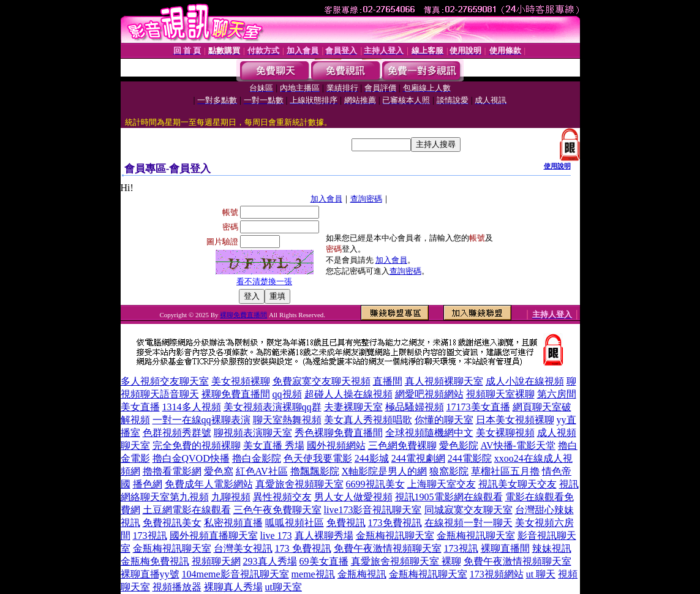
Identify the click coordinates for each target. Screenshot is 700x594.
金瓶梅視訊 (362, 574)
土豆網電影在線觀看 (187, 510)
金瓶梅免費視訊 (155, 561)
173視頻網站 (497, 574)
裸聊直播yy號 (150, 574)
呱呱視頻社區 (295, 523)
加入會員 (326, 199)
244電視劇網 (418, 458)
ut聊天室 (284, 587)
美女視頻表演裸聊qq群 (273, 407)
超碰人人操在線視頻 (348, 394)
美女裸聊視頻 (505, 433)
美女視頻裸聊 (241, 381)
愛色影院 (459, 446)
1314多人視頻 (192, 407)
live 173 (276, 536)
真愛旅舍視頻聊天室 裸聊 (406, 561)
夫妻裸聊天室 (353, 407)
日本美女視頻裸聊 (515, 420)
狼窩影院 (449, 471)
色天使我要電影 (318, 458)
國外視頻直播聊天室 (214, 536)
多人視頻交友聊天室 (165, 381)
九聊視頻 (231, 497)
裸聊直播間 (505, 548)
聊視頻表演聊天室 (253, 433)
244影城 (372, 458)
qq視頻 (287, 394)
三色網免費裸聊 (402, 446)
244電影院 (470, 458)
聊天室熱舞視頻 (287, 420)
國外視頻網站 (336, 446)
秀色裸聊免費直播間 (339, 433)
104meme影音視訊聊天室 (235, 574)
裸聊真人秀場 (233, 587)
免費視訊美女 (172, 523)
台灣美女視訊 (243, 548)
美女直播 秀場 (274, 446)
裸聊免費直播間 (243, 315)
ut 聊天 (541, 574)
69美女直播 (324, 561)
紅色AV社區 (262, 471)
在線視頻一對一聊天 (469, 523)
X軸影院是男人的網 (385, 471)
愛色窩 (219, 471)
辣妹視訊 (552, 548)
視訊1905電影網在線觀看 (449, 497)
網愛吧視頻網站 (429, 394)
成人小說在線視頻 (525, 381)
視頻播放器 (177, 587)
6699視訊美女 (375, 484)
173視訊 (150, 536)
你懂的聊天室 (444, 420)
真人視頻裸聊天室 (444, 381)
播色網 (148, 484)
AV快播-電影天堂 (518, 446)
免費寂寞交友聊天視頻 (322, 381)
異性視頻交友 (282, 497)
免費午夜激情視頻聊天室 (388, 548)
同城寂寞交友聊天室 (469, 510)
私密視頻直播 (233, 523)
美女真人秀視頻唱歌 (368, 420)
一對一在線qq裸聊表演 (201, 420)
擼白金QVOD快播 (191, 458)
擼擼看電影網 (172, 471)
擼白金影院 (257, 458)
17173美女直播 (478, 407)
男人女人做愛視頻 (353, 497)
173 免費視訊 (303, 548)
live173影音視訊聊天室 (373, 510)
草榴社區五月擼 (505, 471)
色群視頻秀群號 (177, 433)
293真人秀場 (270, 561)
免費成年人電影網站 (209, 484)
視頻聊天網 (216, 561)
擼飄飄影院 (315, 471)
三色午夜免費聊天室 (277, 510)
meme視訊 (313, 574)
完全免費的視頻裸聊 (197, 446)
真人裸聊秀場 (324, 536)
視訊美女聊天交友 (517, 484)
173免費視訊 (395, 523)
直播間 (388, 381)
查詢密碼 (366, 199)
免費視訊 (346, 523)
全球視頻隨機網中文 (429, 433)
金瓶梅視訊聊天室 (395, 536)
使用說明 (557, 166)
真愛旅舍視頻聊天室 (299, 484)
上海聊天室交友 (442, 484)
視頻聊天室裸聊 (500, 394)
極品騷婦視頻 (415, 407)
